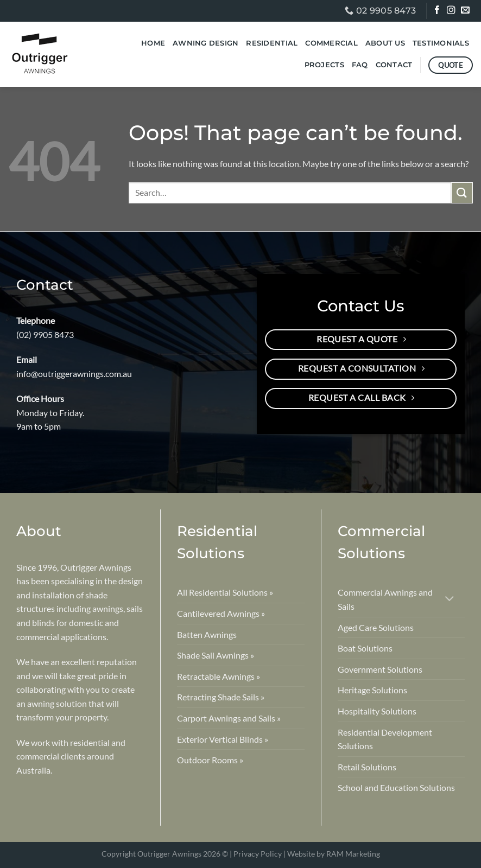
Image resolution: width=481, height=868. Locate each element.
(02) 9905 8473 (45, 334)
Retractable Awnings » (219, 676)
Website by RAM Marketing (334, 854)
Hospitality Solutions (377, 711)
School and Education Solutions (396, 787)
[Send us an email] (466, 11)
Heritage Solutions (372, 690)
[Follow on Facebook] (438, 11)
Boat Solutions (365, 648)
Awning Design (205, 43)
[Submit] (462, 193)
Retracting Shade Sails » (221, 697)
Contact (394, 65)
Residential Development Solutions (385, 739)
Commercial (331, 43)
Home (153, 43)
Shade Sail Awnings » (216, 655)
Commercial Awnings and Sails (385, 599)
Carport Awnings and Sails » (229, 718)
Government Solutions (380, 669)
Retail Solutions (367, 767)
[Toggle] (450, 600)
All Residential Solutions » (225, 592)
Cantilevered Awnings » (221, 613)
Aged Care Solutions (376, 627)
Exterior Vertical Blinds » (223, 739)
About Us (385, 43)
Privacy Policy (258, 854)
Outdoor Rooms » (210, 760)
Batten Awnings (207, 634)
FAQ (360, 65)
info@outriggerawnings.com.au (74, 374)
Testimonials (441, 43)
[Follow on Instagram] (452, 11)
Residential (272, 43)
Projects (324, 65)
